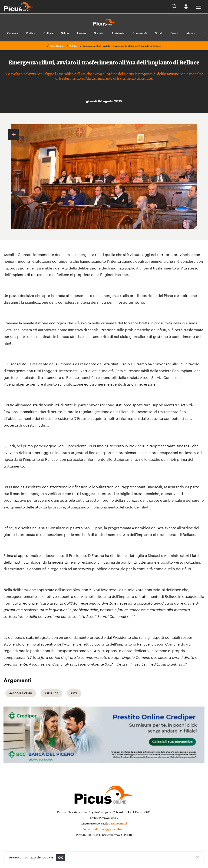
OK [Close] (61, 858)
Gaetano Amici (118, 824)
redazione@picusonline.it (109, 829)
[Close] (197, 857)
